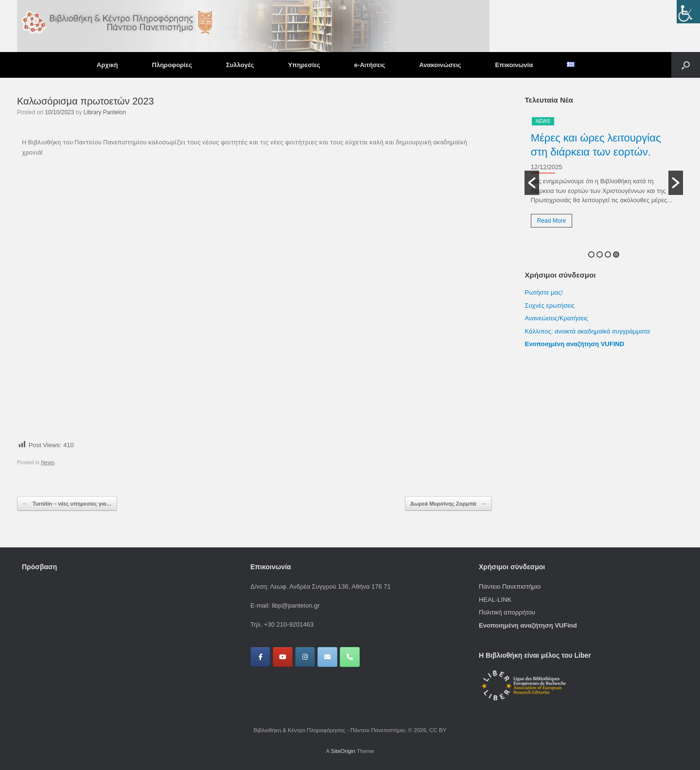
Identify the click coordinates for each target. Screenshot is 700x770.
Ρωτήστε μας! (543, 292)
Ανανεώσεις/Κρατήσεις (556, 318)
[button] (686, 65)
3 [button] (608, 254)
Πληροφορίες (172, 65)
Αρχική (107, 65)
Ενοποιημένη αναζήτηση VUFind (528, 625)
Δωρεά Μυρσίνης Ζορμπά (448, 504)
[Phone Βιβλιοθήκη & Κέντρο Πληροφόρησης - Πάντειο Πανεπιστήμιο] (350, 657)
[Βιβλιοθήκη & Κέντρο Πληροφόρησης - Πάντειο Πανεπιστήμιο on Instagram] (305, 657)
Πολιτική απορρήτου (507, 612)
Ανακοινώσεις (440, 65)
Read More (551, 221)
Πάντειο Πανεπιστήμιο (510, 586)
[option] (604, 176)
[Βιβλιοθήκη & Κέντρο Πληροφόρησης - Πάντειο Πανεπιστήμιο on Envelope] (327, 657)
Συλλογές (240, 65)
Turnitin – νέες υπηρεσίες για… (67, 504)
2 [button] (600, 254)
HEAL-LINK (495, 600)
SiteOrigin (343, 751)
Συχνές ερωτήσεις (550, 306)
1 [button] (591, 254)
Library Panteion (105, 112)
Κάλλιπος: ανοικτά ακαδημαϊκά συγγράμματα (588, 331)
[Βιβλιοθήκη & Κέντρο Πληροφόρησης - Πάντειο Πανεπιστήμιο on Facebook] (260, 657)
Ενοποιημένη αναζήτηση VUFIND (574, 344)
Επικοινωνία (514, 65)
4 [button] (616, 254)
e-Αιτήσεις (370, 65)
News (48, 462)
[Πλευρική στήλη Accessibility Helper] (688, 12)
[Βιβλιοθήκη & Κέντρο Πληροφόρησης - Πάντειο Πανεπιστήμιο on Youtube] (283, 657)
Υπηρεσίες (304, 65)
